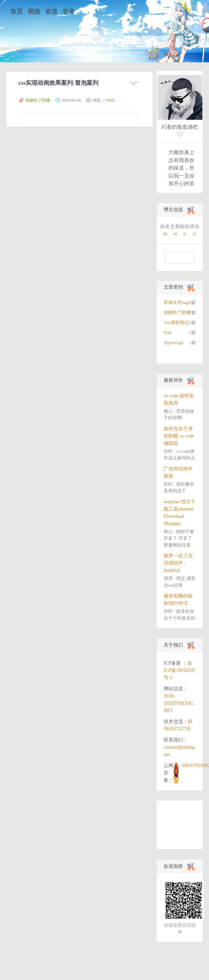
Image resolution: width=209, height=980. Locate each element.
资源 (51, 11)
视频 (34, 11)
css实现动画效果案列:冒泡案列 (58, 83)
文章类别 (173, 287)
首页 (17, 11)
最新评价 (173, 380)
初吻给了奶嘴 (38, 100)
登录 (69, 11)
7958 (109, 100)
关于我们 (173, 645)
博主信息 (173, 210)
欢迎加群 (173, 866)
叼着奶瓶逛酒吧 (180, 127)
